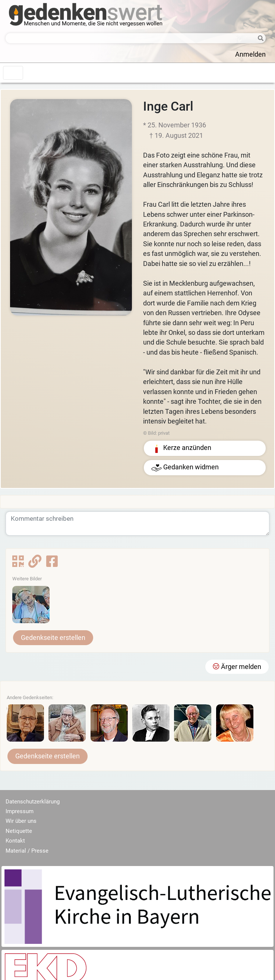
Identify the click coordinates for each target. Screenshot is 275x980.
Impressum (20, 811)
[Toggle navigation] (13, 73)
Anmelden (250, 54)
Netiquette (19, 831)
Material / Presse (27, 851)
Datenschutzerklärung (33, 802)
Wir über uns (21, 821)
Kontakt (15, 841)
